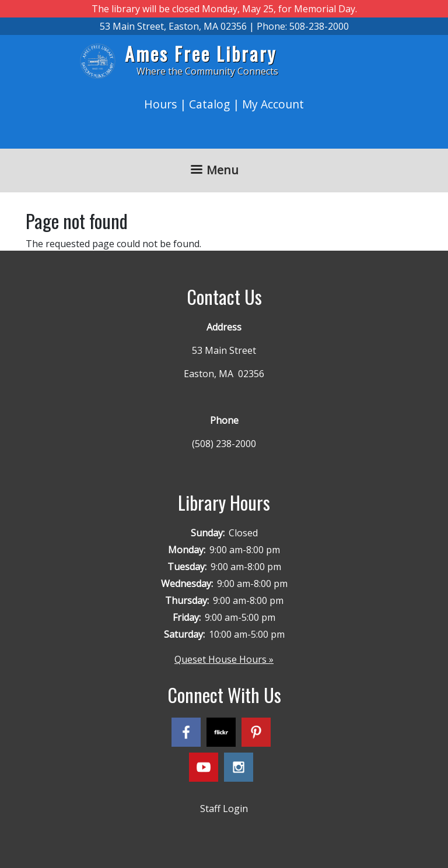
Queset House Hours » (224, 659)
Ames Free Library (201, 53)
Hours (160, 104)
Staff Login (224, 809)
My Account (273, 104)
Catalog (209, 104)
